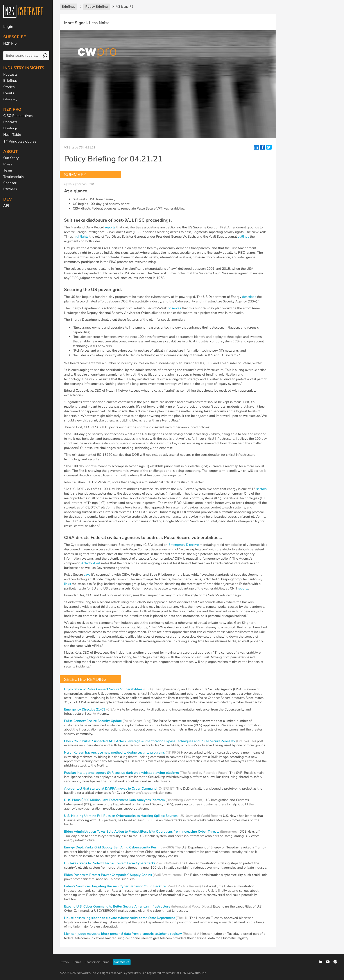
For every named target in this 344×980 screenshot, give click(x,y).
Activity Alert (91, 563)
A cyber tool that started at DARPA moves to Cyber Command (110, 788)
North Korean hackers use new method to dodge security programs (114, 752)
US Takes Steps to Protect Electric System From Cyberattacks (110, 863)
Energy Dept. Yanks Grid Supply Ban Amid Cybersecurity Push (111, 847)
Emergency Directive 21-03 (85, 709)
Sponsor (10, 183)
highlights (81, 237)
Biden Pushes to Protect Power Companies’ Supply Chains (108, 875)
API (6, 206)
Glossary (10, 99)
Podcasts (10, 74)
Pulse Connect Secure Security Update (93, 721)
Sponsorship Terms (97, 962)
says (87, 575)
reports (110, 227)
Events (9, 93)
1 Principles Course (20, 141)
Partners (10, 189)
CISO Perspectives (18, 116)
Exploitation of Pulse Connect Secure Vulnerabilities (103, 689)
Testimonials (13, 177)
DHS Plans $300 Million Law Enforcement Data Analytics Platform (114, 800)
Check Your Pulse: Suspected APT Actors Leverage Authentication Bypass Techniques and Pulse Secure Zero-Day (150, 741)
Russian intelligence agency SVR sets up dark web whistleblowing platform (121, 773)
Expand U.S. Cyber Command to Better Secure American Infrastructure (117, 906)
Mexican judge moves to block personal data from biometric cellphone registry (123, 934)
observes (174, 308)
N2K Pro (10, 43)
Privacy (64, 962)
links (67, 584)
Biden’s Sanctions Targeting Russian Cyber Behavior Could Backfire (115, 886)
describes (249, 297)
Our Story (11, 158)
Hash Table (12, 135)
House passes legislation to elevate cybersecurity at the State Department (119, 918)
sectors (261, 489)
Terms (77, 962)
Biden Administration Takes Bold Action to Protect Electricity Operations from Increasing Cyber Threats (142, 832)
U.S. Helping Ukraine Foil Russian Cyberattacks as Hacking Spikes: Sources (121, 816)
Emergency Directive (184, 545)
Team (8, 170)
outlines (243, 237)
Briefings (10, 81)
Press (8, 164)
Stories (9, 87)
